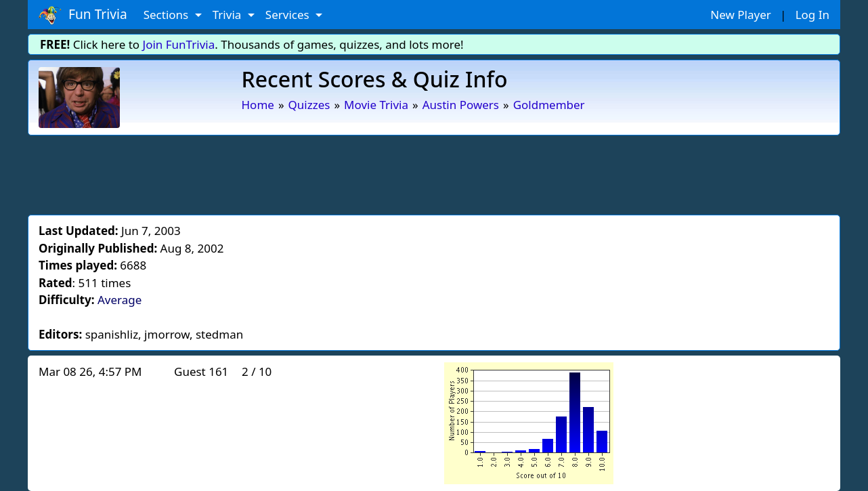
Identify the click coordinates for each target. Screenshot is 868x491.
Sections (168, 15)
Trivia (229, 15)
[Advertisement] (434, 173)
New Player (740, 15)
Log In (812, 15)
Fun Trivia (83, 15)
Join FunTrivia (179, 44)
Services (289, 15)
